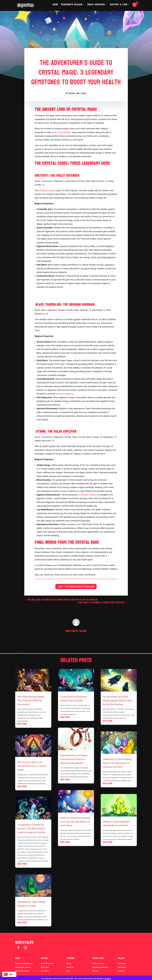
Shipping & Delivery (100, 967)
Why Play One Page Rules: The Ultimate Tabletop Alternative (31, 701)
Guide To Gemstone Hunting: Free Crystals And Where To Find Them (75, 822)
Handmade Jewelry (23, 967)
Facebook (122, 967)
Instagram (122, 963)
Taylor (71, 93)
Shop (17, 958)
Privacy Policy (98, 963)
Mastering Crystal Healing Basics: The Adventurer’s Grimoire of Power (117, 763)
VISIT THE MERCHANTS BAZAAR (76, 587)
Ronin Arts (45, 967)
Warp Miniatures (48, 963)
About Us (70, 967)
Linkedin (121, 971)
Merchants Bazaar (71, 7)
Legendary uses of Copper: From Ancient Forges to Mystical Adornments (74, 759)
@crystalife (24, 942)
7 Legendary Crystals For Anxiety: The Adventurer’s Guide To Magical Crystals (31, 829)
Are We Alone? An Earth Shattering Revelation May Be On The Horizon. (117, 701)
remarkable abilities (87, 495)
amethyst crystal (47, 190)
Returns (95, 971)
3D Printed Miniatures (24, 963)
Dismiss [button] (108, 979)
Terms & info (98, 958)
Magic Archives (96, 7)
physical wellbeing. (65, 394)
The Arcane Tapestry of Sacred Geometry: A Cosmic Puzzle (32, 766)
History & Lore (119, 7)
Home (55, 7)
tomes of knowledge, (61, 132)
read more (22, 724)
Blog (68, 971)
